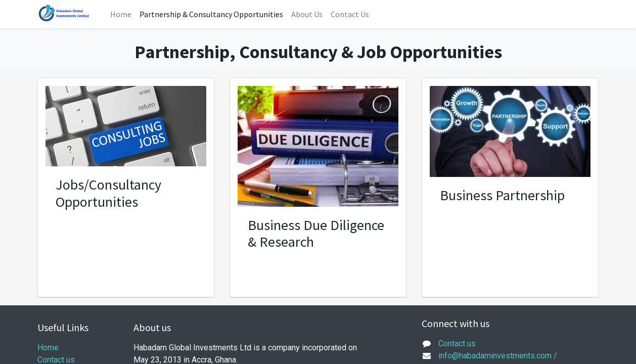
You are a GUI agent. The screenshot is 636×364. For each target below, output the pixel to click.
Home (48, 348)
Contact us (457, 344)
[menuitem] (121, 14)
